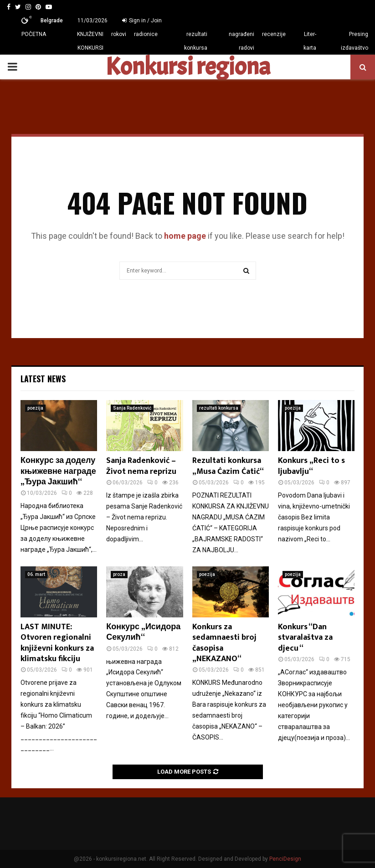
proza (119, 574)
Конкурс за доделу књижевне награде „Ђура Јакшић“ (58, 471)
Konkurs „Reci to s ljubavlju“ (311, 466)
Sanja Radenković (132, 408)
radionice (146, 34)
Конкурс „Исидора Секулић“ (143, 632)
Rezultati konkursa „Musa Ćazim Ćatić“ (228, 466)
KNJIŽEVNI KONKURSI (90, 41)
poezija (35, 408)
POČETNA (34, 34)
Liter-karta (310, 41)
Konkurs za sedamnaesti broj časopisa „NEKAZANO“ (224, 643)
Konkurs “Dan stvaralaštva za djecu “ (305, 638)
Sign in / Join (142, 21)
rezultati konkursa (196, 41)
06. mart (36, 574)
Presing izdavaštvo (354, 41)
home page (185, 236)
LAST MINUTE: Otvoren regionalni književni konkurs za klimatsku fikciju (57, 643)
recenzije (274, 34)
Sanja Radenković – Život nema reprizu (141, 466)
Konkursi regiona (188, 67)
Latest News (43, 379)
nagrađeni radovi (241, 41)
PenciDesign (285, 859)
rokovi (119, 34)
